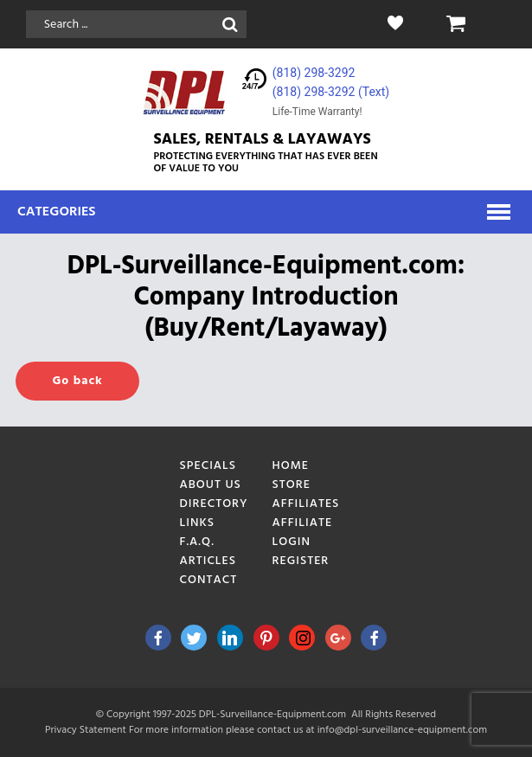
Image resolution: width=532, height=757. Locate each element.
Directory (214, 504)
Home (291, 466)
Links (198, 523)
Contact (209, 580)
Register (301, 561)
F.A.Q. (197, 542)
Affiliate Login (303, 532)
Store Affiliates (306, 494)
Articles (208, 561)
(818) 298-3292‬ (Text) (331, 92)
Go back (77, 381)
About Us (211, 485)
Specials (208, 466)
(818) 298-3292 (314, 73)
